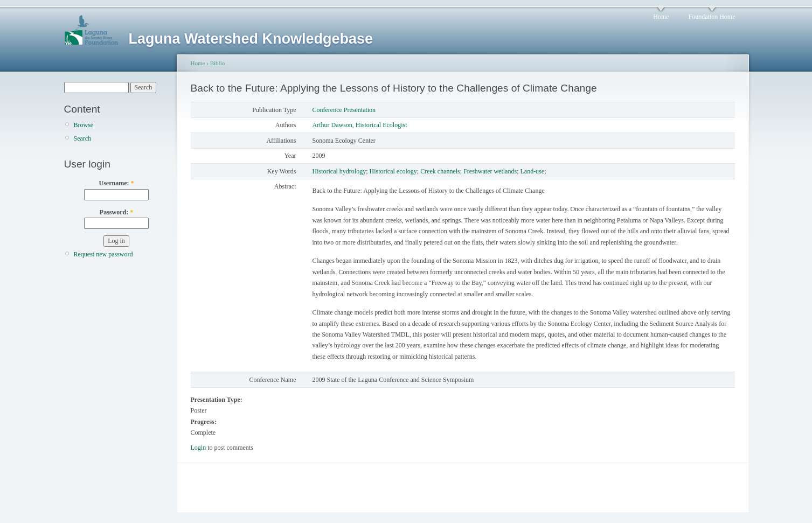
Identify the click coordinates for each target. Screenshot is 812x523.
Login (199, 448)
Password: (116, 212)
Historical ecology (393, 171)
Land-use (532, 171)
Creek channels (440, 171)
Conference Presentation (344, 110)
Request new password (103, 254)
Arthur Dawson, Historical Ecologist (360, 125)
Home (661, 17)
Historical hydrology (339, 171)
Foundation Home (712, 17)
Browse (84, 125)
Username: (117, 183)
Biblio (218, 63)
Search (83, 138)
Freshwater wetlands (490, 171)
